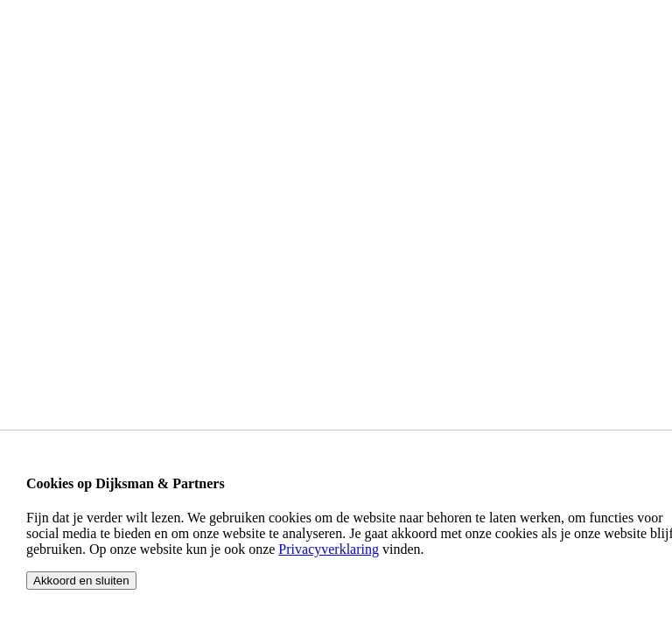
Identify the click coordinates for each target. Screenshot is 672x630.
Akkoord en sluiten (81, 581)
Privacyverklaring (329, 549)
